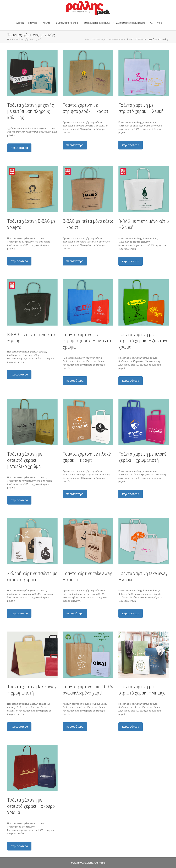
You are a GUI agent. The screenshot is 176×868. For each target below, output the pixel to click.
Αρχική (20, 23)
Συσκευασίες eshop (67, 23)
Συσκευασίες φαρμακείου (131, 23)
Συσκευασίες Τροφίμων (97, 23)
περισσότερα (19, 148)
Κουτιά (47, 23)
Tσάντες (33, 23)
